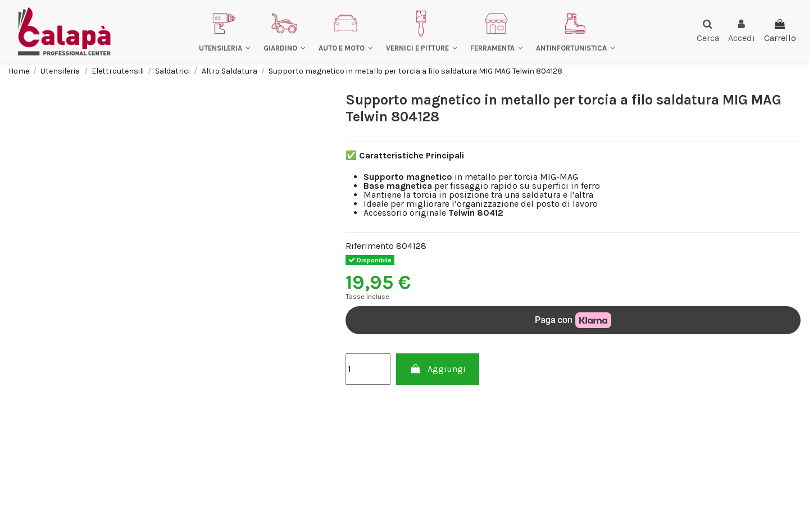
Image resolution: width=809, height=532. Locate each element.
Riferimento (370, 246)
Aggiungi (438, 369)
